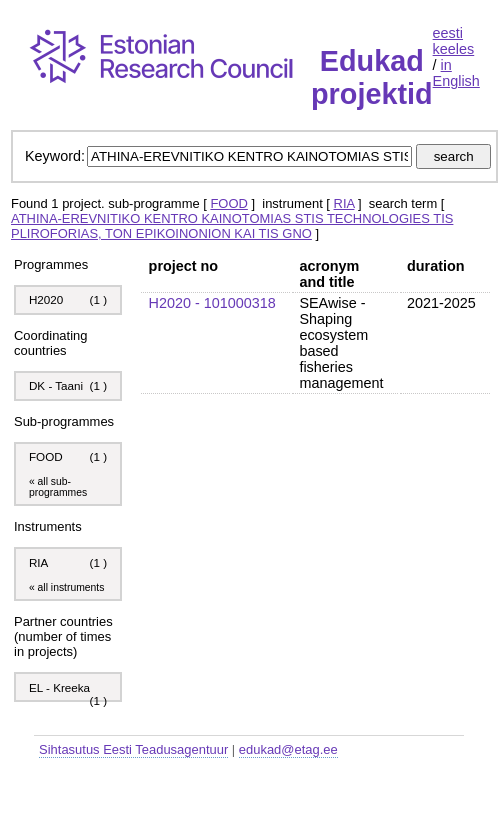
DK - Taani (56, 385)
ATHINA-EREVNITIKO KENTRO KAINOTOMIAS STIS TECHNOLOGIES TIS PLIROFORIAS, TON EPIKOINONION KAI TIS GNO (232, 226)
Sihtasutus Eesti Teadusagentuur (133, 749)
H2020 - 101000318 (212, 303)
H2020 (46, 299)
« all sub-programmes (58, 487)
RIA (344, 203)
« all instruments (66, 587)
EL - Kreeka (59, 687)
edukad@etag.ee (288, 749)
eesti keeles (454, 41)
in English (456, 73)
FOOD (228, 203)
